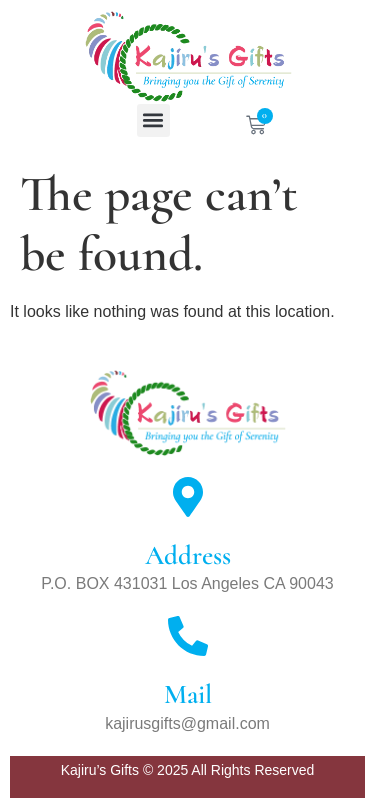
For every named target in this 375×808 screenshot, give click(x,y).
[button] (153, 120)
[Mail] (188, 636)
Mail (188, 694)
